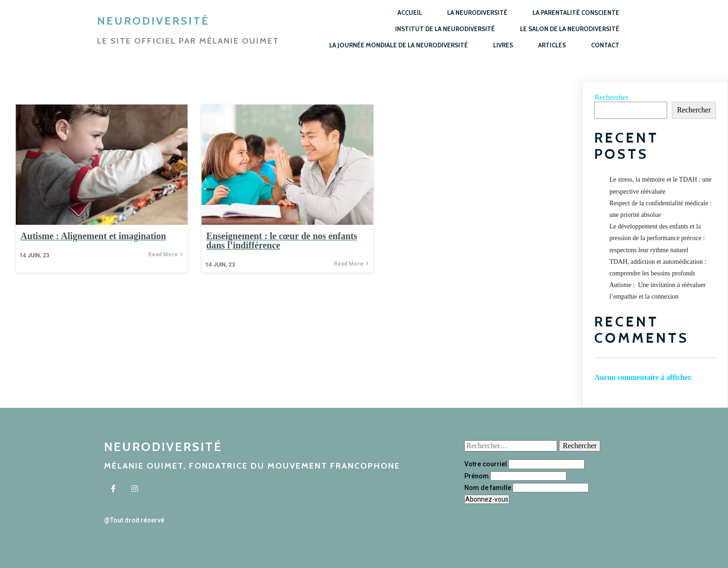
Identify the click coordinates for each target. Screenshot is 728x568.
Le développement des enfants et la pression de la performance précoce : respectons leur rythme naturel (657, 238)
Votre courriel (486, 464)
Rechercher (611, 97)
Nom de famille (488, 488)
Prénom (477, 476)
